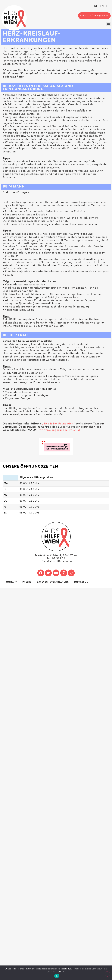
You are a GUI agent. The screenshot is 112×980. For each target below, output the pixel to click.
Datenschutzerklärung (53, 582)
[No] (107, 974)
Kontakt (11, 582)
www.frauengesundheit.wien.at (60, 430)
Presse (27, 582)
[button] (108, 24)
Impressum (81, 582)
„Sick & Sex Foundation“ (59, 424)
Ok (57, 976)
